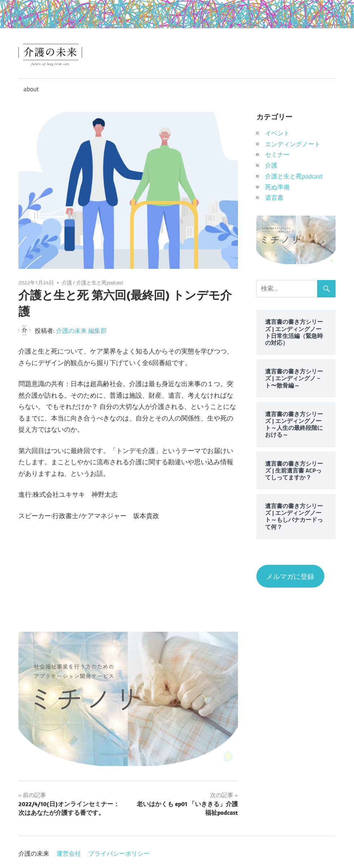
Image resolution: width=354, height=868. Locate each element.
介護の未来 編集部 (81, 331)
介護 (67, 282)
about (31, 89)
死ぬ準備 (277, 187)
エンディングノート (293, 144)
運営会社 (69, 854)
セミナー (277, 154)
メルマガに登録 (290, 576)
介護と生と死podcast (100, 282)
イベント (277, 133)
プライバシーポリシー (119, 854)
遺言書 (274, 198)
